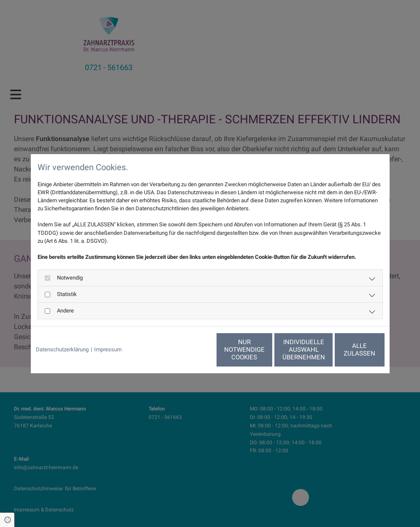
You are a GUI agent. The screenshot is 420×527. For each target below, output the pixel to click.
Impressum (108, 349)
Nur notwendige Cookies (185, 350)
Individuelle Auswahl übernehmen (265, 350)
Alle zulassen (345, 350)
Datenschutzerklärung (62, 349)
